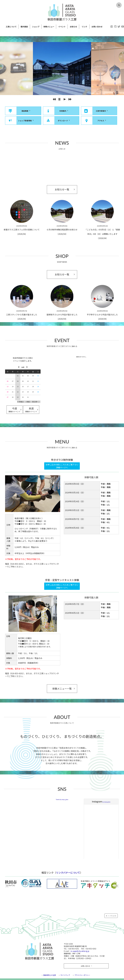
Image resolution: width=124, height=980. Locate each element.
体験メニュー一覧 (62, 689)
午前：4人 (105, 528)
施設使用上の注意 (50, 975)
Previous (7, 886)
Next (117, 886)
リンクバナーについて (68, 873)
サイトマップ (65, 975)
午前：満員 (106, 484)
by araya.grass (101, 802)
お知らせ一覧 (62, 189)
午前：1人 (105, 501)
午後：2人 (105, 514)
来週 (31, 410)
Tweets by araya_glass (62, 799)
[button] (54, 99)
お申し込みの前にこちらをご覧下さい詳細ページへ (62, 466)
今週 (15, 410)
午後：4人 (105, 522)
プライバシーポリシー (82, 975)
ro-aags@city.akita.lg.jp (80, 951)
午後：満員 (106, 487)
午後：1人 (105, 505)
